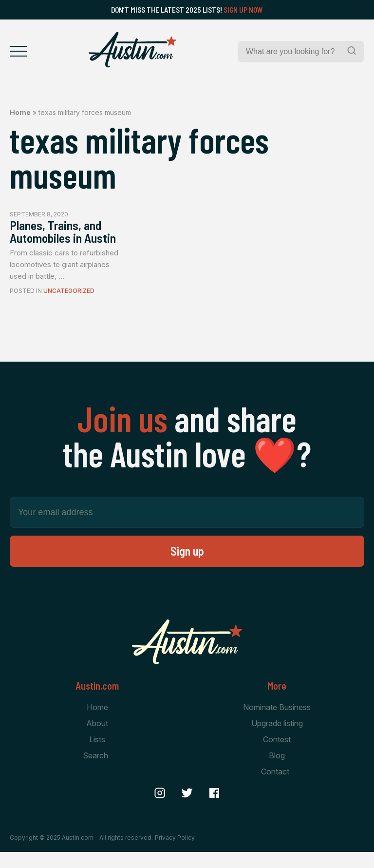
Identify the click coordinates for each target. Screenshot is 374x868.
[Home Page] (132, 50)
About (97, 739)
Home (20, 112)
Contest (277, 756)
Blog (277, 772)
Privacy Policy (175, 853)
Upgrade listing (277, 739)
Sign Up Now (243, 10)
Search (95, 772)
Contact (275, 789)
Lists (97, 756)
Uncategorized (69, 307)
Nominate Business (277, 723)
